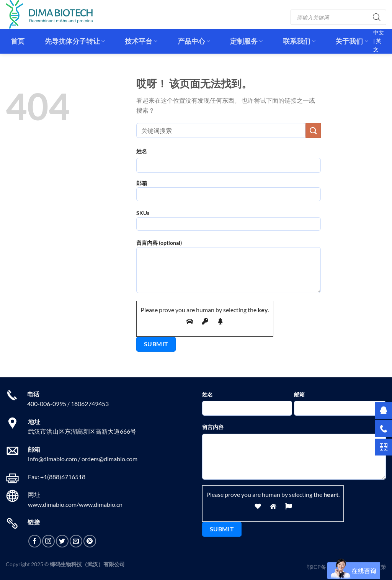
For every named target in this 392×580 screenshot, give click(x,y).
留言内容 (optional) (229, 269)
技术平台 (141, 41)
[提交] (313, 130)
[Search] (377, 17)
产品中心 (194, 41)
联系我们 (299, 41)
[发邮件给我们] (76, 541)
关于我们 (352, 41)
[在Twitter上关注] (62, 541)
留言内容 (213, 427)
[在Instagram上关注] (48, 541)
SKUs (229, 223)
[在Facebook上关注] (35, 541)
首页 (18, 41)
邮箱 (229, 193)
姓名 (142, 151)
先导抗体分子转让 (75, 41)
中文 (379, 33)
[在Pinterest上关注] (90, 541)
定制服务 (246, 41)
